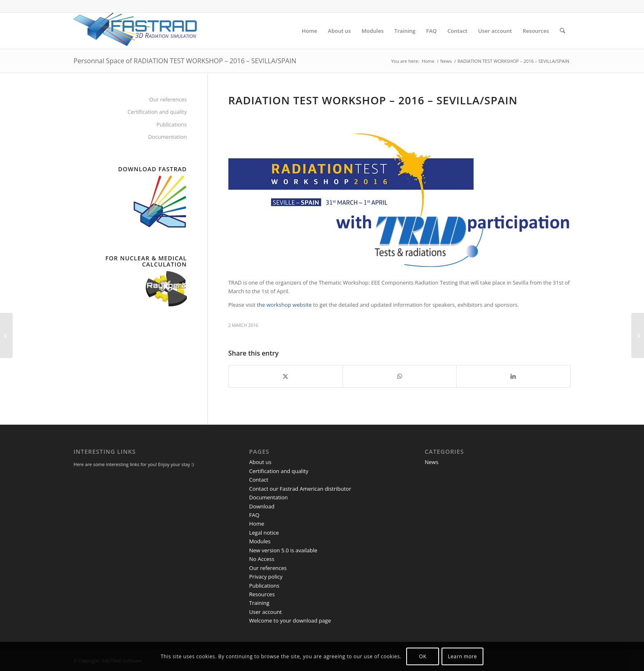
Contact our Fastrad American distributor (300, 489)
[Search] (562, 31)
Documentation (167, 137)
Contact (259, 480)
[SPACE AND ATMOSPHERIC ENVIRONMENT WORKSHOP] (6, 335)
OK (423, 656)
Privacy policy (266, 577)
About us (260, 462)
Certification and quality (157, 112)
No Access (262, 559)
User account (266, 612)
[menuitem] (310, 31)
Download (262, 506)
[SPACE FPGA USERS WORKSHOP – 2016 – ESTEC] (638, 335)
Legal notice (264, 533)
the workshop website (284, 305)
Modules (260, 541)
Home (257, 524)
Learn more (462, 656)
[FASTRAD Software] (135, 31)
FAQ (254, 515)
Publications (172, 124)
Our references (168, 99)
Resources (262, 594)
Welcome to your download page (290, 620)
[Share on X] (286, 376)
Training (259, 603)
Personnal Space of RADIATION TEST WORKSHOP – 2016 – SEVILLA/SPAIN (185, 61)
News (431, 462)
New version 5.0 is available (283, 550)
